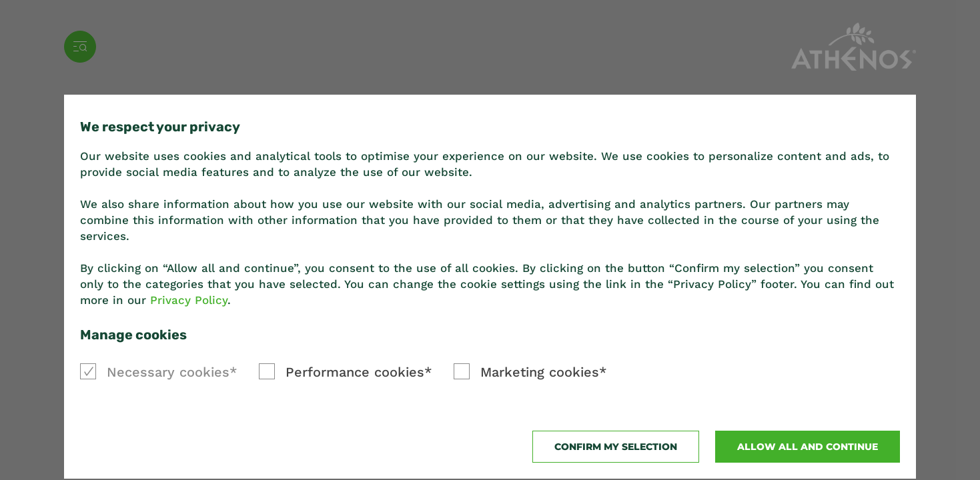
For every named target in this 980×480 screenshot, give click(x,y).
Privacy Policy (189, 300)
